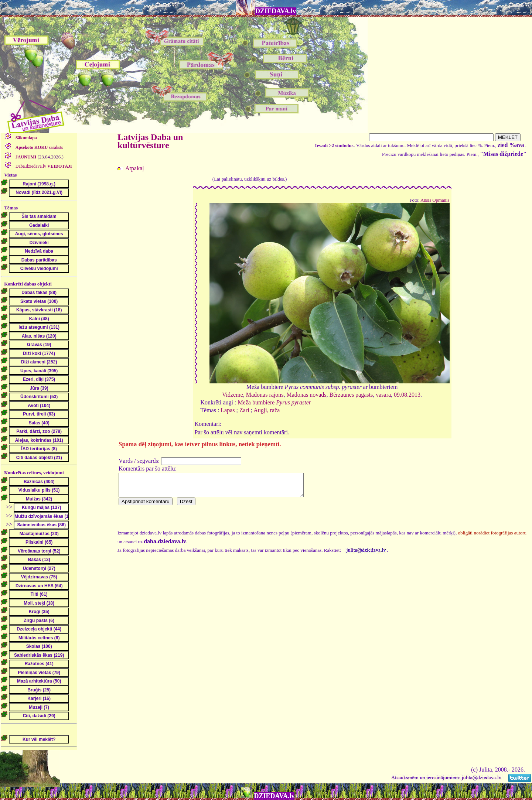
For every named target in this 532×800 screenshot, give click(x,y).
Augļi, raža (267, 410)
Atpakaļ (135, 168)
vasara (383, 395)
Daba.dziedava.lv (43, 166)
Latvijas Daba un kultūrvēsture (150, 141)
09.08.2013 (407, 395)
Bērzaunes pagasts (351, 395)
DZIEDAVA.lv (276, 11)
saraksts (39, 147)
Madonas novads (307, 395)
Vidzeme (233, 395)
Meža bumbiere (274, 402)
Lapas (228, 410)
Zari (244, 410)
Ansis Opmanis (435, 200)
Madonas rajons (265, 395)
